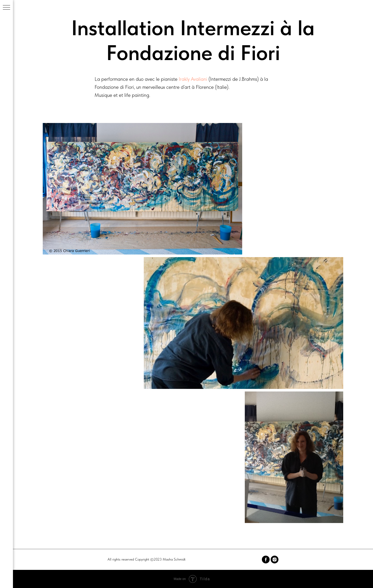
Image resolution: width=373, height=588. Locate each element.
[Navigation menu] (6, 8)
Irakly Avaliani (193, 79)
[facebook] (266, 560)
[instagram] (275, 560)
